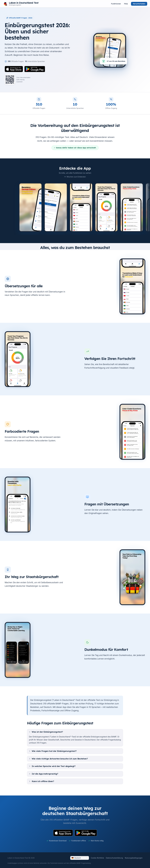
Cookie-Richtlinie (97, 858)
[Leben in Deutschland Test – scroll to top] (21, 4)
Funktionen (116, 4)
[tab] (75, 732)
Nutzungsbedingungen (134, 858)
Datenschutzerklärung (114, 858)
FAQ (126, 4)
